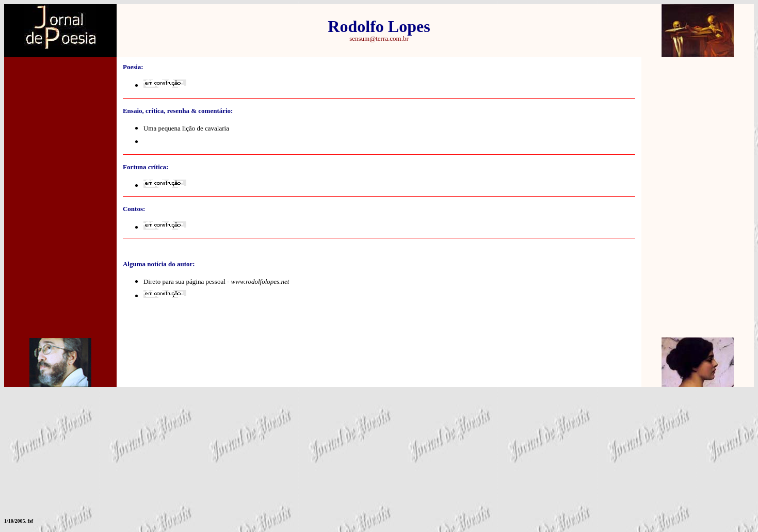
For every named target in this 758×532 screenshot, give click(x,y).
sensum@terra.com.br (379, 38)
